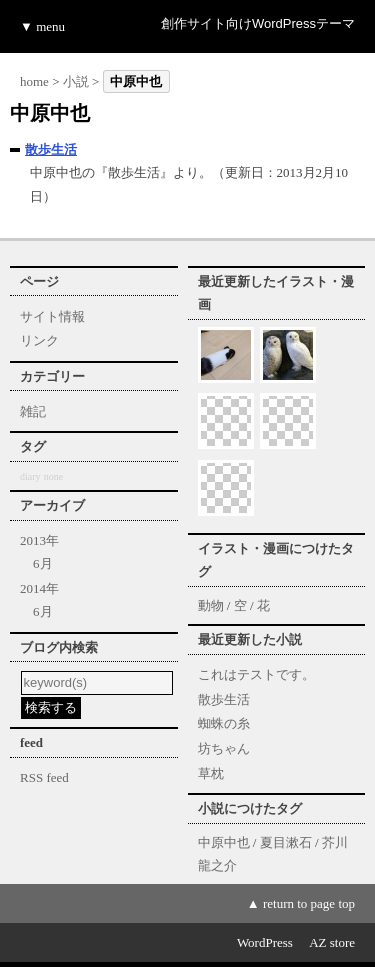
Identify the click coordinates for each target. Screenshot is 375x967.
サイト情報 (52, 316)
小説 (76, 81)
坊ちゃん (224, 748)
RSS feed (44, 777)
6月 (43, 563)
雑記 (33, 411)
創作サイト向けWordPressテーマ (258, 23)
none (53, 476)
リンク (39, 340)
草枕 (211, 773)
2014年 (39, 588)
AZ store (332, 942)
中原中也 (224, 842)
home (34, 81)
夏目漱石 (286, 842)
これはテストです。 (256, 674)
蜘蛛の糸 (224, 723)
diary (30, 476)
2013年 (39, 540)
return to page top (309, 903)
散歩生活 (51, 149)
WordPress (265, 942)
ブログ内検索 (59, 647)
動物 (211, 605)
